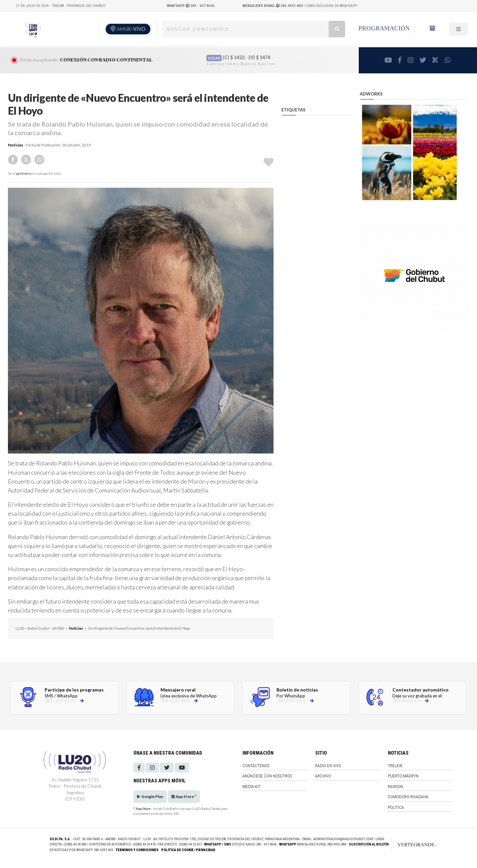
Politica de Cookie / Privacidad (188, 850)
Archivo (323, 776)
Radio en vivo (328, 766)
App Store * (184, 796)
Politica (396, 807)
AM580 (131, 29)
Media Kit (252, 787)
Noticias (16, 145)
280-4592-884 (273, 6)
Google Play (150, 796)
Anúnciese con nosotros (267, 776)
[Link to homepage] (410, 845)
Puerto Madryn (403, 776)
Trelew (395, 766)
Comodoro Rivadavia (408, 797)
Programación (384, 28)
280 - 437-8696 (191, 6)
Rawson (395, 787)
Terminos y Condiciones (137, 850)
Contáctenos (256, 766)
